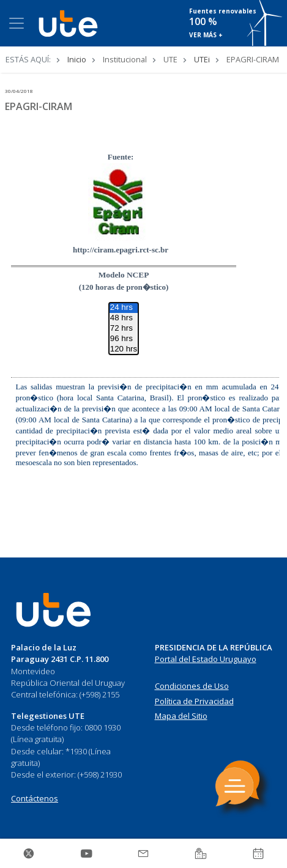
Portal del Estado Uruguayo (206, 659)
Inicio (77, 59)
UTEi (202, 59)
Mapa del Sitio (181, 716)
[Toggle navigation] (17, 23)
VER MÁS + (206, 35)
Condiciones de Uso (192, 686)
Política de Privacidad (194, 701)
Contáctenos (35, 798)
